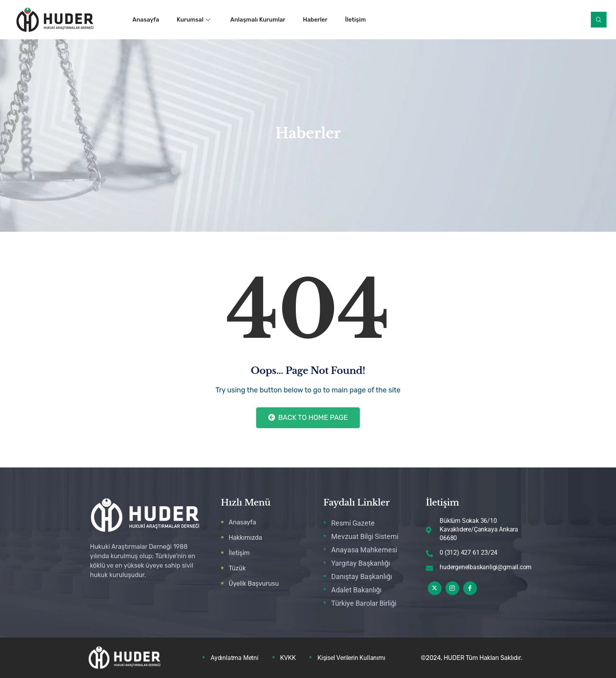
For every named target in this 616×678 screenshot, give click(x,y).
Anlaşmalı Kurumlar (258, 20)
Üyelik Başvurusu (254, 584)
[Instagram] (452, 588)
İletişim (356, 20)
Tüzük (237, 568)
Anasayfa (146, 20)
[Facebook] (470, 588)
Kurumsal (193, 20)
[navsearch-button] (599, 20)
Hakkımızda (245, 538)
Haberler (315, 20)
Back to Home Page (308, 418)
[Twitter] (435, 588)
